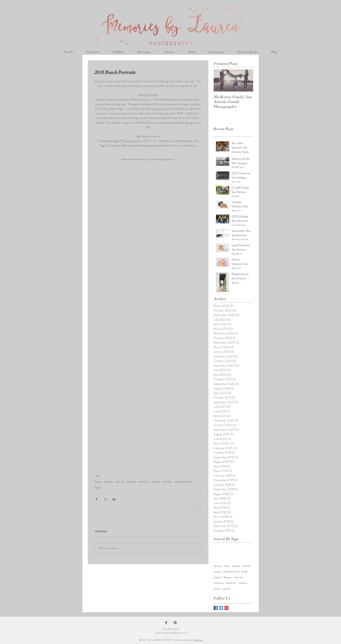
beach (98, 488)
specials (120, 482)
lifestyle (131, 482)
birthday (167, 482)
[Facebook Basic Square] (216, 608)
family (98, 482)
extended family (184, 482)
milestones (231, 583)
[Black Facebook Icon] (166, 623)
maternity (143, 482)
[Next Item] (247, 80)
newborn (243, 583)
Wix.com (198, 640)
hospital (217, 577)
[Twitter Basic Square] (221, 608)
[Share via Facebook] (96, 499)
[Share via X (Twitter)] (105, 499)
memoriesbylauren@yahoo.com (171, 633)
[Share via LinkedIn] (114, 499)
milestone (219, 583)
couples (156, 482)
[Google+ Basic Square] (226, 608)
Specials (218, 566)
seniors (217, 589)
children (109, 482)
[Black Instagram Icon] (175, 623)
